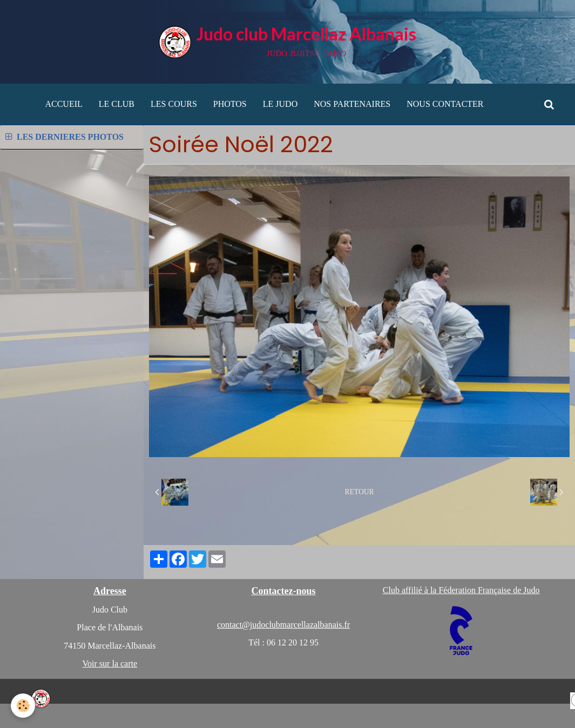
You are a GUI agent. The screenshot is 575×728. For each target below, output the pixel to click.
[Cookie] (23, 706)
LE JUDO (280, 104)
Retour (360, 492)
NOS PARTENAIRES (352, 104)
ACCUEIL (63, 104)
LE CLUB (117, 104)
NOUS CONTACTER (445, 104)
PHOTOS (230, 104)
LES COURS (174, 104)
